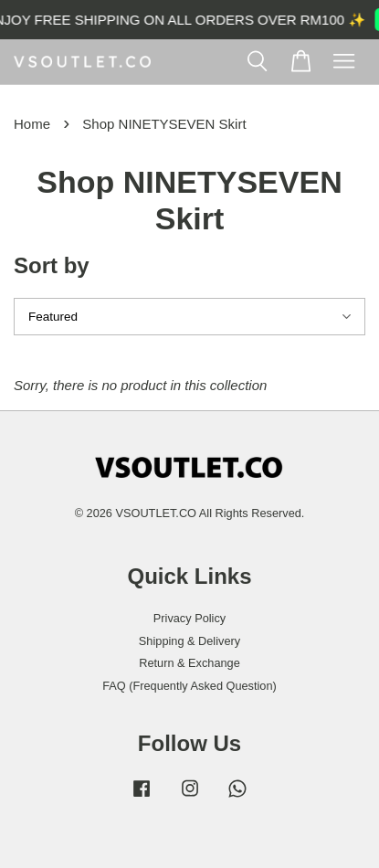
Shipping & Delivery (189, 641)
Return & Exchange (189, 663)
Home (32, 124)
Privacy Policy (189, 618)
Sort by (52, 265)
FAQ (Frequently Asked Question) (189, 686)
